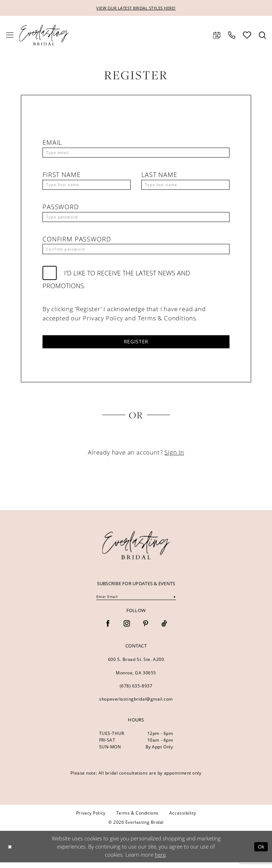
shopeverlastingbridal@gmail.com (136, 705)
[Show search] (262, 36)
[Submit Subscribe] (174, 602)
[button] (10, 36)
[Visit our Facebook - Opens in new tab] (108, 630)
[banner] (136, 550)
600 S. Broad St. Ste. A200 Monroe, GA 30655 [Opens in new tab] (136, 672)
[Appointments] (217, 36)
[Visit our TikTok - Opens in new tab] (164, 630)
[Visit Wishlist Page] (247, 36)
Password (61, 209)
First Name (61, 176)
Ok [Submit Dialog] (260, 852)
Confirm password (77, 242)
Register (136, 346)
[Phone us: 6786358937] (232, 36)
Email (52, 143)
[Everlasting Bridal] (44, 36)
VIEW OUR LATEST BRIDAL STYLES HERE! (136, 8)
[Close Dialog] (10, 852)
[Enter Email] (136, 602)
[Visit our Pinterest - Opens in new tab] (146, 630)
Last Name (159, 176)
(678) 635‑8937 (136, 692)
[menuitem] (10, 36)
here (160, 860)
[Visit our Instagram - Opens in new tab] (127, 630)
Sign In (174, 457)
